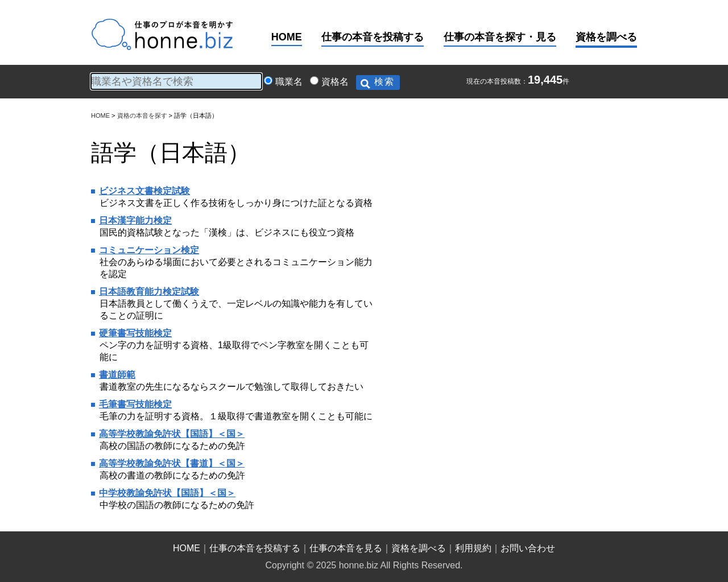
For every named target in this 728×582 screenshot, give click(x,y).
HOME (287, 37)
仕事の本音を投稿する (373, 37)
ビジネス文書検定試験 (144, 191)
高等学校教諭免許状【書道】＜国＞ (172, 463)
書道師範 (117, 375)
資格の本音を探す (142, 115)
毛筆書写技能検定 (135, 404)
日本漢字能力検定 (135, 220)
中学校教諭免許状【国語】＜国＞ (167, 493)
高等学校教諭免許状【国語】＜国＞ (172, 434)
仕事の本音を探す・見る (500, 37)
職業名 (289, 82)
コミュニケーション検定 (149, 250)
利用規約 (473, 548)
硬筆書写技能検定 (135, 333)
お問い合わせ (528, 548)
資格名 (335, 82)
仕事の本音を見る (346, 548)
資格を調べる (606, 37)
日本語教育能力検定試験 (149, 292)
